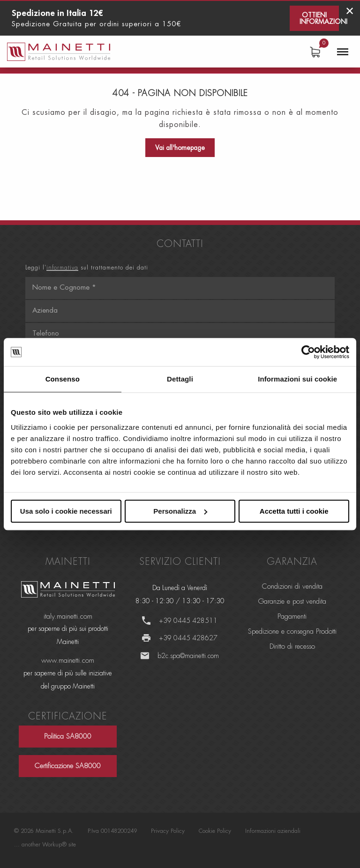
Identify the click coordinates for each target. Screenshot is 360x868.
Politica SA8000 (68, 737)
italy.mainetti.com (68, 617)
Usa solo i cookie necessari (66, 511)
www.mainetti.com (68, 661)
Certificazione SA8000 (68, 766)
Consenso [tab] (63, 379)
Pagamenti (292, 617)
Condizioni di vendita (292, 587)
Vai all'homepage (180, 148)
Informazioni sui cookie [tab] (297, 379)
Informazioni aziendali (273, 831)
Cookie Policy (215, 831)
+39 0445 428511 (188, 621)
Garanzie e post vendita (292, 602)
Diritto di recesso (292, 647)
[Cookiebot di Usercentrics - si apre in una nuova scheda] (308, 352)
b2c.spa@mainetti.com (188, 656)
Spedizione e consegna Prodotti (292, 632)
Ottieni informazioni (319, 18)
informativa (62, 268)
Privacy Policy (168, 831)
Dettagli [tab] (180, 379)
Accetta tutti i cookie (294, 511)
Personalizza (180, 511)
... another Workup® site (45, 845)
